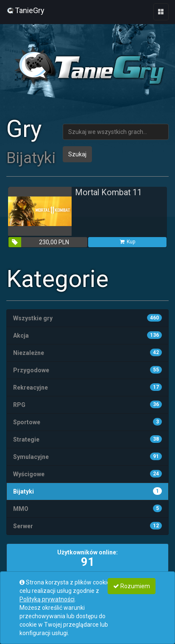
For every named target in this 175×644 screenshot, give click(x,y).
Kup (127, 242)
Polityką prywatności (47, 599)
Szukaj (77, 154)
